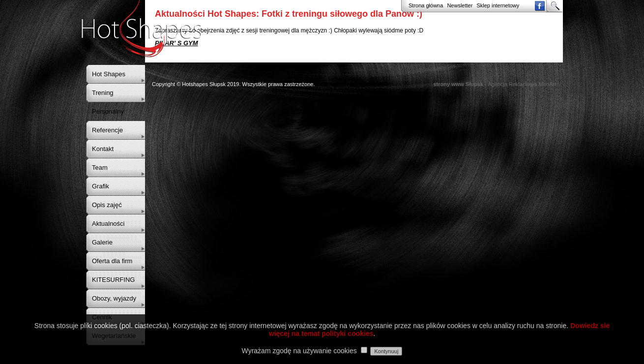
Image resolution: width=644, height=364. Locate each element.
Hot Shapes (109, 74)
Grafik (101, 186)
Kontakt (103, 149)
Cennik (102, 317)
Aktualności (108, 224)
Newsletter (460, 5)
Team (100, 167)
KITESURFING (113, 280)
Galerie (102, 242)
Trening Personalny (108, 102)
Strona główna (426, 5)
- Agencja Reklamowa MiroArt (495, 84)
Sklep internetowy (498, 5)
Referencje (107, 130)
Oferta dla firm (112, 261)
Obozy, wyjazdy (114, 298)
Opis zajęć (107, 205)
